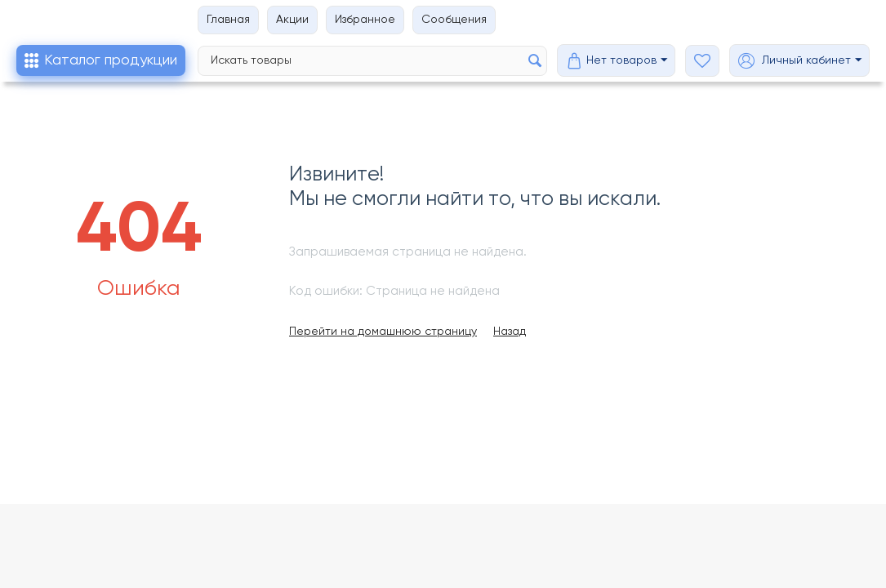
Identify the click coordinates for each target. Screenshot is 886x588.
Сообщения (454, 20)
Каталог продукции (111, 60)
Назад (510, 332)
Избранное (365, 20)
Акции (292, 20)
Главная (228, 20)
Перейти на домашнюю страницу (383, 332)
